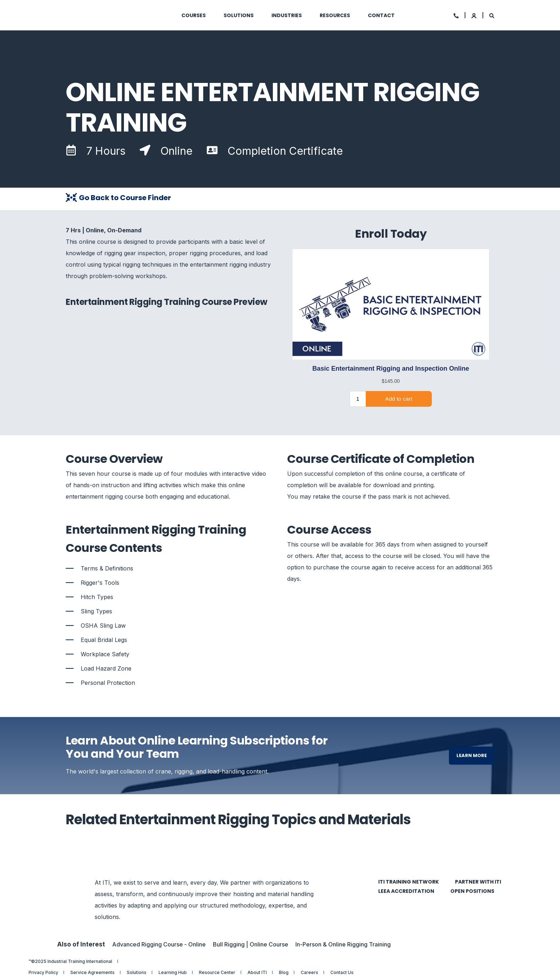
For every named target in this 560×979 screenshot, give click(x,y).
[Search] (492, 15)
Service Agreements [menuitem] (92, 973)
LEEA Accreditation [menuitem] (406, 891)
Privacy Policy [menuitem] (43, 973)
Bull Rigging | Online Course (251, 944)
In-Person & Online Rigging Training (343, 944)
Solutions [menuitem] (137, 973)
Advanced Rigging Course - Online (159, 944)
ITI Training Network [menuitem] (409, 882)
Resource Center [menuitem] (217, 973)
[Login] (474, 15)
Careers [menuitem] (309, 973)
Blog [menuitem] (284, 973)
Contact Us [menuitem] (342, 973)
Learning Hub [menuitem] (173, 973)
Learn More (472, 755)
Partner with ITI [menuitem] (478, 882)
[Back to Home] (109, 15)
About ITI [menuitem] (257, 973)
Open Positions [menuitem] (472, 891)
